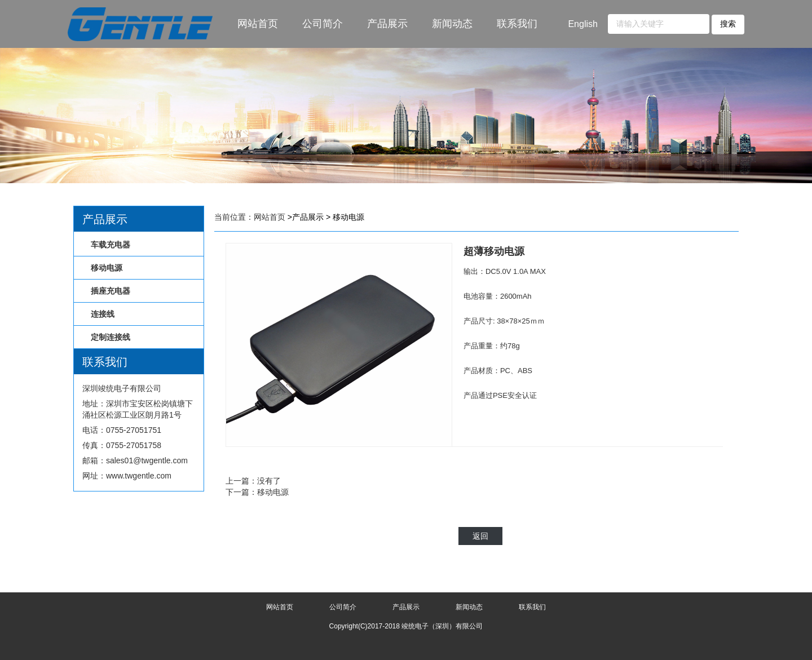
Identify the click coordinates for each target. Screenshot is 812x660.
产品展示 (387, 24)
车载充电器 (111, 245)
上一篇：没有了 (253, 481)
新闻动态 (452, 24)
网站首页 (258, 24)
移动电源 (107, 268)
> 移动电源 (345, 217)
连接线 (103, 314)
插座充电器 (111, 291)
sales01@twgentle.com (147, 460)
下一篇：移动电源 (257, 492)
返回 (480, 536)
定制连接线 (111, 337)
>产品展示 (306, 217)
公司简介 (323, 24)
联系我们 (517, 24)
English (582, 24)
